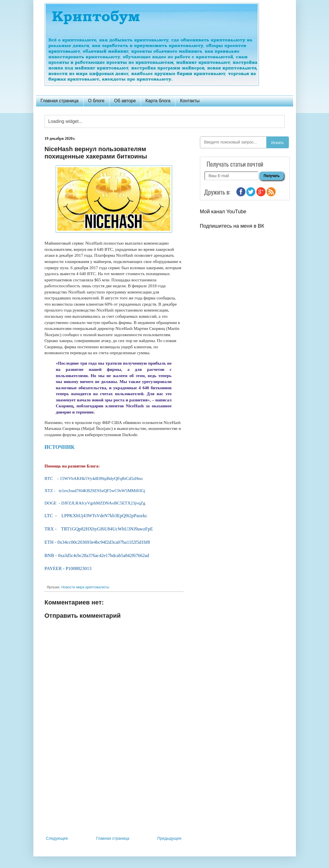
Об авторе (125, 101)
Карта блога (158, 101)
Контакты (190, 101)
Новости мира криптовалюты (85, 587)
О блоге (96, 101)
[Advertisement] (114, 788)
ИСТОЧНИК (60, 447)
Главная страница (60, 101)
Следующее (57, 838)
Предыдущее (169, 838)
